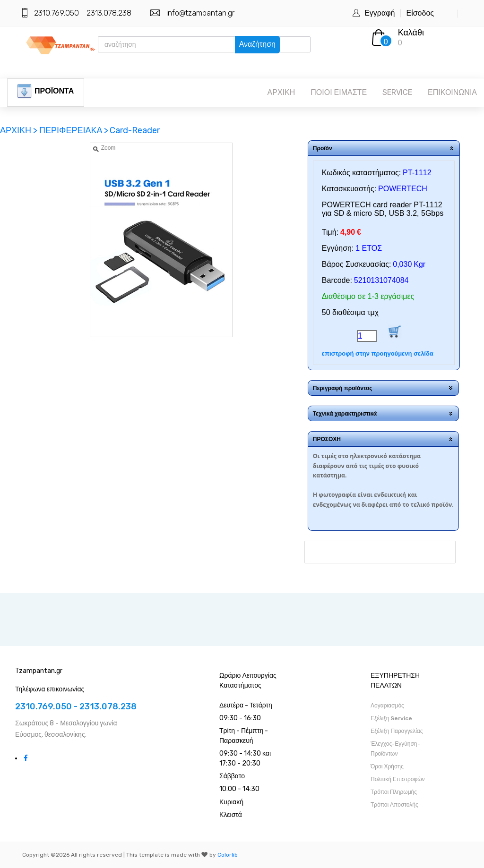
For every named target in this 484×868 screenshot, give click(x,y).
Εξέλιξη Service (391, 718)
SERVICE (397, 92)
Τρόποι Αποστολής (394, 805)
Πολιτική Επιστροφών (398, 779)
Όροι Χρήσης (387, 766)
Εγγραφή (380, 13)
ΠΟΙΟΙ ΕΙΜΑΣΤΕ (339, 92)
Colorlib (228, 855)
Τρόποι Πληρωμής (394, 792)
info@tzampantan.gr (200, 13)
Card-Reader (135, 130)
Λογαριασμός (387, 706)
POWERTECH (403, 189)
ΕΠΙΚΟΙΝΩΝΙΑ (452, 92)
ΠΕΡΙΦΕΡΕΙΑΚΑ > (74, 130)
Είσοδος (420, 13)
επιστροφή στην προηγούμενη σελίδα (378, 353)
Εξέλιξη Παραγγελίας (397, 731)
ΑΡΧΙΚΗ (281, 92)
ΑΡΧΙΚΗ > (20, 130)
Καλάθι (411, 33)
